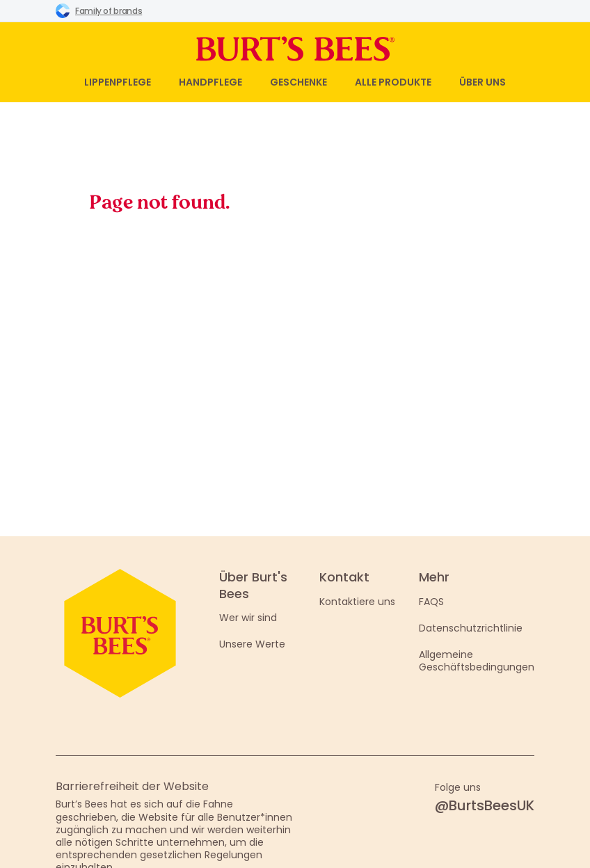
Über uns (483, 82)
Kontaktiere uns (357, 602)
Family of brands (99, 10)
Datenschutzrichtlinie (471, 628)
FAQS (431, 602)
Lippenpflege (118, 82)
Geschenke (298, 82)
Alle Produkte (393, 82)
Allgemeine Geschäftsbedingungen (477, 661)
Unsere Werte (252, 644)
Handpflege (210, 82)
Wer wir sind (248, 618)
